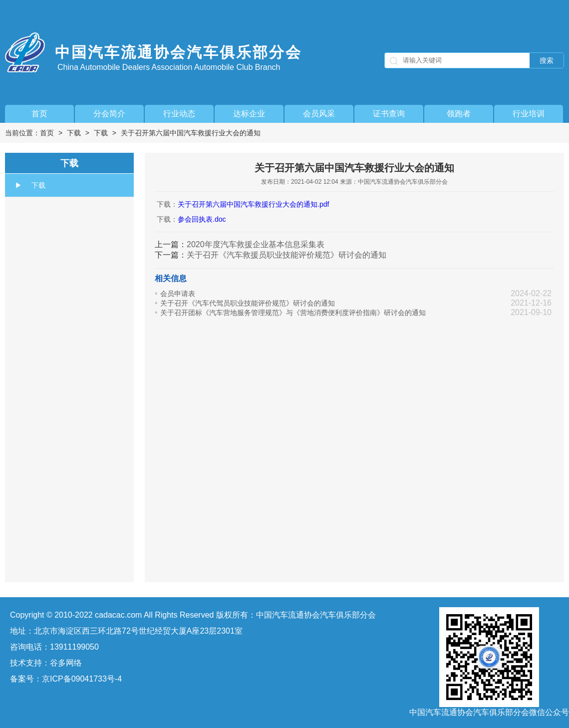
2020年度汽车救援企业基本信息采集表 (256, 244)
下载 (74, 133)
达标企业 (249, 114)
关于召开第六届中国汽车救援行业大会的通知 (191, 133)
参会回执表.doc (202, 219)
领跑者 (459, 114)
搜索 (547, 60)
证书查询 (389, 114)
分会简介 (109, 114)
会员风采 (319, 114)
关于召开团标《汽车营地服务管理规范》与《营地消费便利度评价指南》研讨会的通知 (293, 313)
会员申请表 (178, 294)
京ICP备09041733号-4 (82, 679)
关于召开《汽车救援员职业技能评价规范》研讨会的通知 (286, 255)
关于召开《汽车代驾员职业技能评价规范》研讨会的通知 (248, 303)
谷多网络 (66, 663)
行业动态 (179, 114)
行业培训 (529, 114)
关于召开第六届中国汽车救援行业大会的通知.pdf (253, 204)
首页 (39, 114)
